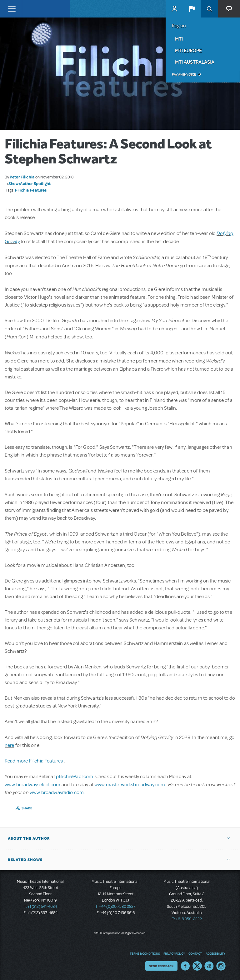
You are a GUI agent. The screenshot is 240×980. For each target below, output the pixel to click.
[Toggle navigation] (12, 9)
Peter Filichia (22, 177)
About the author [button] (29, 838)
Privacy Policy (174, 953)
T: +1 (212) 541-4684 (40, 907)
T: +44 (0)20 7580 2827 (115, 907)
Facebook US (185, 966)
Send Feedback (161, 966)
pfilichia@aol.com (75, 777)
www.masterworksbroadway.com (130, 785)
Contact (195, 953)
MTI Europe (188, 50)
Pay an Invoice (184, 74)
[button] (192, 9)
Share (27, 808)
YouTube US (209, 966)
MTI (179, 39)
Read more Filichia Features (34, 761)
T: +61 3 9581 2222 (187, 919)
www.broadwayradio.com (57, 792)
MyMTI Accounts (174, 9)
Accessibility (215, 953)
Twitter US (197, 966)
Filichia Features (31, 190)
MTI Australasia (195, 62)
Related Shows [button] (25, 860)
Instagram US (221, 966)
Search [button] (209, 9)
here (10, 745)
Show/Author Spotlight (29, 183)
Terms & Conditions (145, 953)
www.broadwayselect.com (33, 785)
